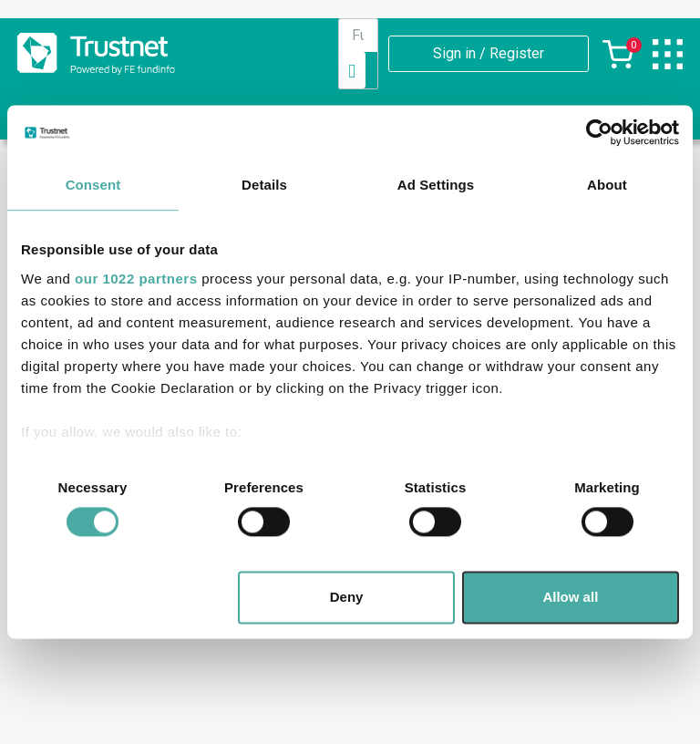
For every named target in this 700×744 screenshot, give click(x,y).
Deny (347, 598)
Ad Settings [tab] (436, 185)
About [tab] (607, 185)
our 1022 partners (136, 279)
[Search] (352, 70)
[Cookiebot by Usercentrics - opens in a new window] (599, 132)
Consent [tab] (93, 185)
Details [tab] (264, 185)
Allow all (570, 598)
